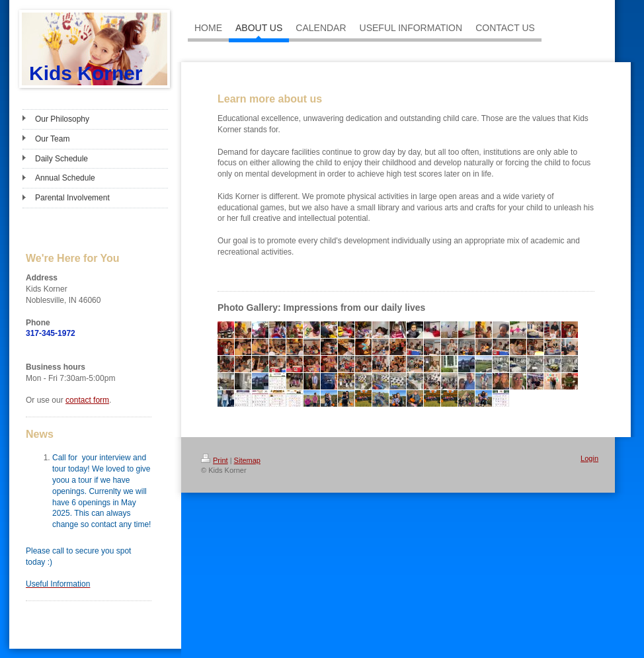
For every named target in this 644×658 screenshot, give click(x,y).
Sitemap (247, 460)
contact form (87, 400)
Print (215, 460)
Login (589, 458)
